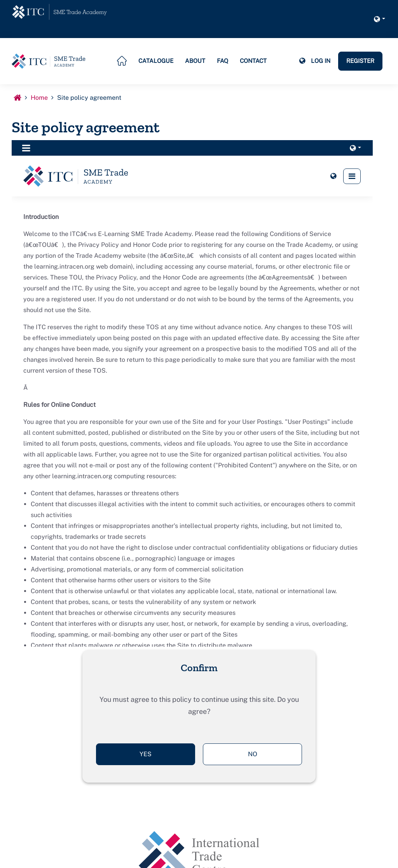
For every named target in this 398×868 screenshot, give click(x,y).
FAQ (223, 61)
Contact (253, 61)
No (253, 754)
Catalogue (156, 61)
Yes (146, 754)
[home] (60, 12)
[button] (379, 19)
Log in (321, 61)
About (195, 61)
